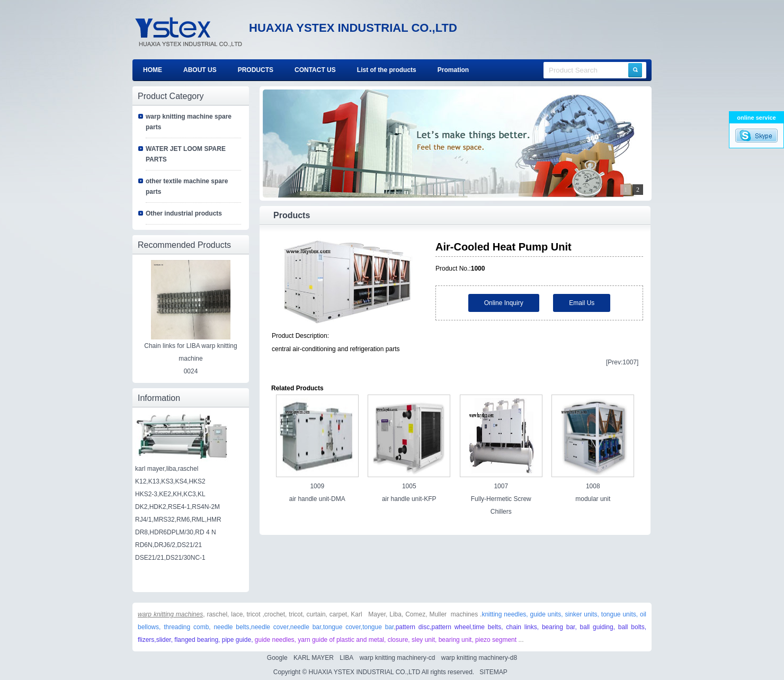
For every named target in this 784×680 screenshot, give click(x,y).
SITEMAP (493, 672)
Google (277, 658)
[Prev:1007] (622, 362)
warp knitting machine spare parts (189, 122)
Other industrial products (184, 213)
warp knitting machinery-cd (398, 658)
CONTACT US (315, 70)
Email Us (582, 303)
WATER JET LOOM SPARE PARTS (186, 154)
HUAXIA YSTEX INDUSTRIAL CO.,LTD (365, 672)
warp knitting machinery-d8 (479, 658)
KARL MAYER (314, 658)
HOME (153, 70)
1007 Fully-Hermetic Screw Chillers (501, 499)
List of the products (387, 70)
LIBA (346, 658)
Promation (453, 70)
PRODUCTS (256, 70)
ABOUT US (200, 70)
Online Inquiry (504, 303)
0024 (191, 371)
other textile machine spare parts (187, 186)
